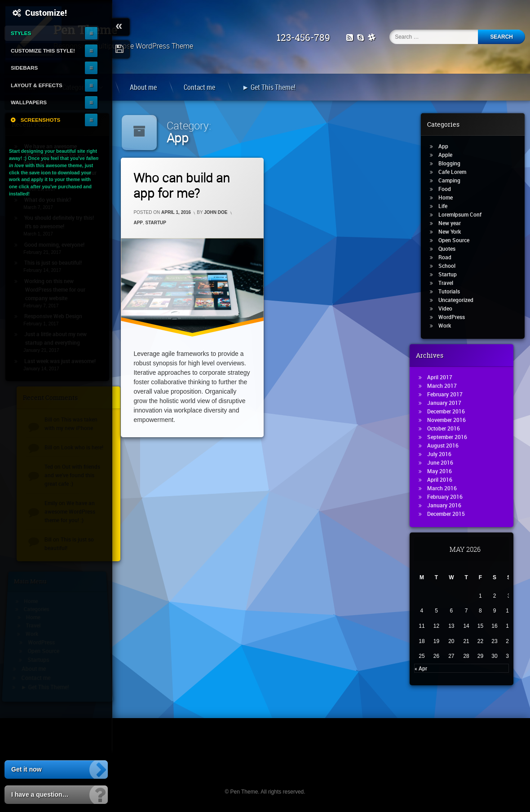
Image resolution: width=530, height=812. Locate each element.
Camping (454, 180)
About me (143, 87)
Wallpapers (29, 102)
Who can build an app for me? (182, 185)
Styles (21, 33)
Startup (156, 223)
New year (454, 223)
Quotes (451, 248)
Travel (450, 283)
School (451, 266)
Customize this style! (43, 51)
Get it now (26, 769)
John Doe (216, 212)
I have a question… (40, 794)
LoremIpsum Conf (464, 214)
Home (450, 197)
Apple (450, 155)
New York (454, 231)
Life (447, 206)
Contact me (199, 87)
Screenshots (41, 120)
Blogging (454, 163)
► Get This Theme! (269, 87)
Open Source (458, 240)
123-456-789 (307, 38)
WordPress (456, 317)
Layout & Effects (37, 85)
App (138, 223)
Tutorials (454, 291)
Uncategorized (460, 300)
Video (450, 308)
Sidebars (24, 68)
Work (449, 325)
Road (449, 257)
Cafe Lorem (457, 172)
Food (449, 189)
